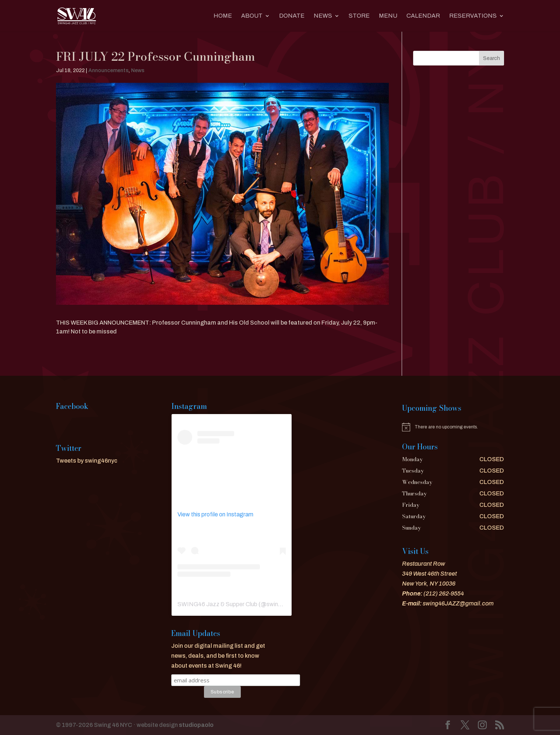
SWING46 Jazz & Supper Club (217, 604)
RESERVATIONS (473, 16)
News (323, 16)
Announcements (108, 70)
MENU (388, 16)
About (252, 16)
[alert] (453, 427)
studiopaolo (196, 725)
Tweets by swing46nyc (87, 461)
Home (223, 16)
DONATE (292, 16)
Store (359, 16)
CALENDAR (423, 16)
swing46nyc (282, 604)
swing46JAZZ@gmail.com (458, 603)
